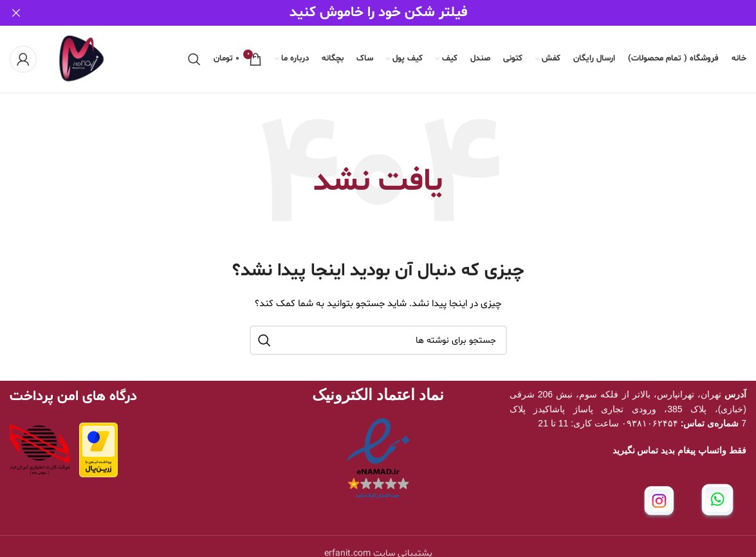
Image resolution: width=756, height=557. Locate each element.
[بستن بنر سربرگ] (16, 13)
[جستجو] (194, 59)
